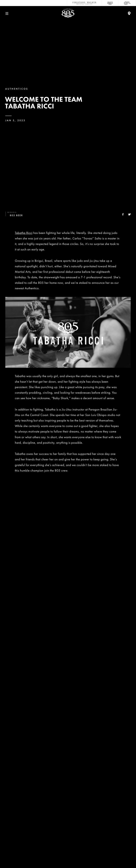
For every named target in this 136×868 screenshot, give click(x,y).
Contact (68, 780)
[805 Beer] (110, 3)
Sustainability (68, 803)
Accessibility (68, 838)
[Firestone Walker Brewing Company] (84, 3)
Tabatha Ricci (24, 233)
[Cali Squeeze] (127, 3)
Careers (68, 791)
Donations (68, 815)
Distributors (68, 827)
